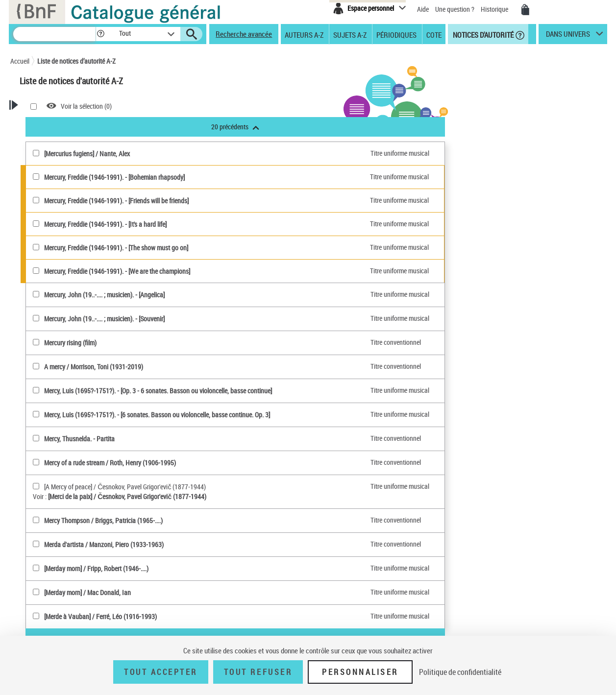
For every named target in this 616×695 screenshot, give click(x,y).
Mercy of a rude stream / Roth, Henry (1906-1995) (233, 463)
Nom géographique (66, 388)
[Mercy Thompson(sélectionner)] (159, 520)
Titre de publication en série (70, 436)
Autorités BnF (52, 248)
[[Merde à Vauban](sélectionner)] (159, 616)
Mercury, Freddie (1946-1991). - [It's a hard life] (228, 224)
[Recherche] (54, 34)
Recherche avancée (244, 34)
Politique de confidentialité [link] (460, 672)
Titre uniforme (59, 452)
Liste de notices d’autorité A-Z (76, 61)
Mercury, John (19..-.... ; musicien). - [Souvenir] (227, 319)
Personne (59, 270)
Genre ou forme (60, 377)
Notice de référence (58, 497)
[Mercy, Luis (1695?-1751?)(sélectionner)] (159, 390)
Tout (40, 237)
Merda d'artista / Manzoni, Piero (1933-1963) (227, 544)
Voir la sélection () (209, 106)
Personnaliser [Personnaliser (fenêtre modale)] (360, 672)
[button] (100, 34)
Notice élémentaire (57, 507)
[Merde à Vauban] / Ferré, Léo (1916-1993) (223, 616)
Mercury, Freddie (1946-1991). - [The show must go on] (239, 248)
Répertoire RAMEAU (61, 356)
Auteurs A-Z (304, 34)
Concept (51, 367)
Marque (50, 334)
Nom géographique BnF (72, 324)
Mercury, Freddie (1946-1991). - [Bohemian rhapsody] (237, 177)
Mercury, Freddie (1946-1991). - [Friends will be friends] (239, 201)
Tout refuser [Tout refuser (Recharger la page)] (258, 672)
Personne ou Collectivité (72, 259)
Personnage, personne (70, 410)
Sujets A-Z (350, 34)
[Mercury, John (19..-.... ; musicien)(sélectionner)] (159, 294)
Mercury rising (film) (193, 343)
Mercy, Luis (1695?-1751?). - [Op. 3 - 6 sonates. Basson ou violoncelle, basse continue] (281, 391)
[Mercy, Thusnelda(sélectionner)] (159, 438)
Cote (434, 34)
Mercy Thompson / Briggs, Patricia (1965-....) (226, 520)
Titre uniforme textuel (74, 302)
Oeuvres (51, 291)
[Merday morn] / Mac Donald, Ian (210, 592)
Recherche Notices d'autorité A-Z (54, 139)
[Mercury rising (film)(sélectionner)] (159, 342)
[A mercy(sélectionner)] (159, 366)
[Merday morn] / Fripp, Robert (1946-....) (219, 568)
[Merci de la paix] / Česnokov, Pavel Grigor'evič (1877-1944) (250, 496)
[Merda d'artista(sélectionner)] (159, 544)
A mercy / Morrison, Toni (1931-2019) (217, 367)
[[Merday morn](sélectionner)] (159, 568)
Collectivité (60, 280)
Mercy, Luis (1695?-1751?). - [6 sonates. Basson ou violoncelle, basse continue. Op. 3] (280, 415)
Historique (495, 9)
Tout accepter (161, 672)
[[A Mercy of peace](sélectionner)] (159, 486)
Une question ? (455, 9)
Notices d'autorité (482, 34)
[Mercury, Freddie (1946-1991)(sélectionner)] (159, 177)
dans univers (568, 36)
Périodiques (396, 34)
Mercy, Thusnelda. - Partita (202, 439)
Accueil (20, 61)
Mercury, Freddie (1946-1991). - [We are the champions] (240, 271)
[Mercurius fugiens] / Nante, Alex (210, 154)
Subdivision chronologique (75, 399)
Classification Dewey (67, 345)
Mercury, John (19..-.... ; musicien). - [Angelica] (227, 295)
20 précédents (358, 127)
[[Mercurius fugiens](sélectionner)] (159, 153)
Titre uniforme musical (75, 313)
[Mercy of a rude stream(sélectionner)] (159, 462)
